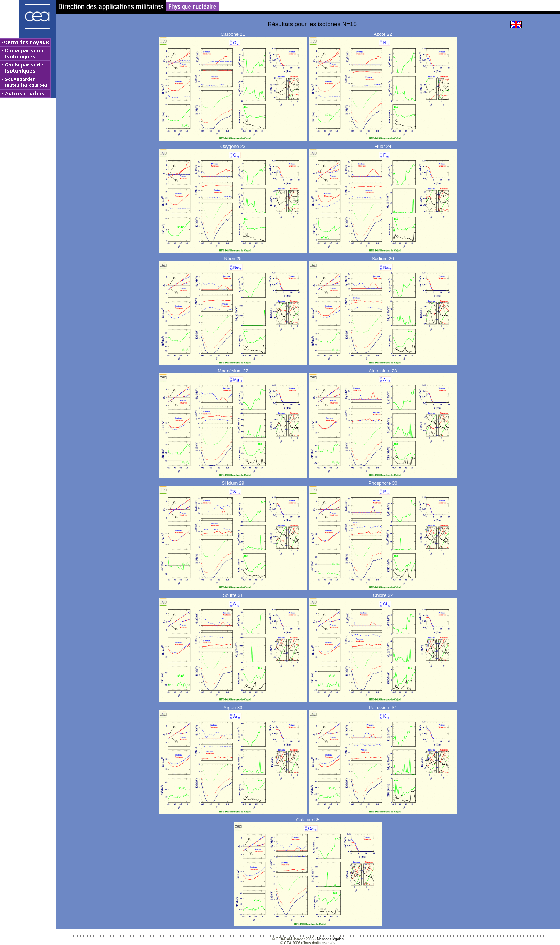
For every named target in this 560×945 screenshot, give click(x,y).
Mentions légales (330, 939)
